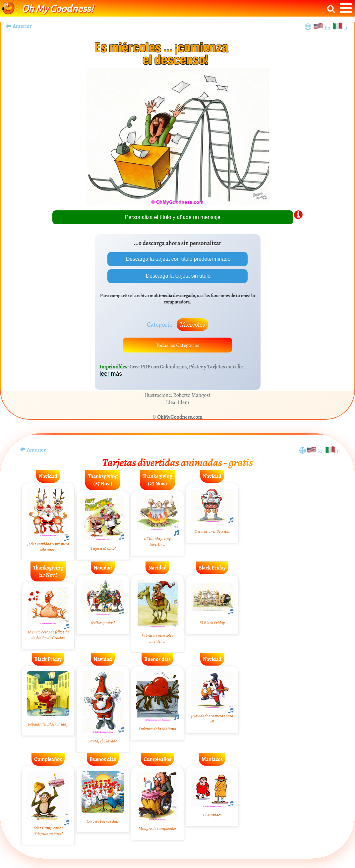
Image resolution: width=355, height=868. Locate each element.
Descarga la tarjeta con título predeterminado (177, 259)
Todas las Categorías (177, 346)
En (328, 28)
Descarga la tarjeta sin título (177, 276)
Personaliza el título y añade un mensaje (173, 217)
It (346, 28)
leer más (111, 374)
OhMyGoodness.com (180, 418)
